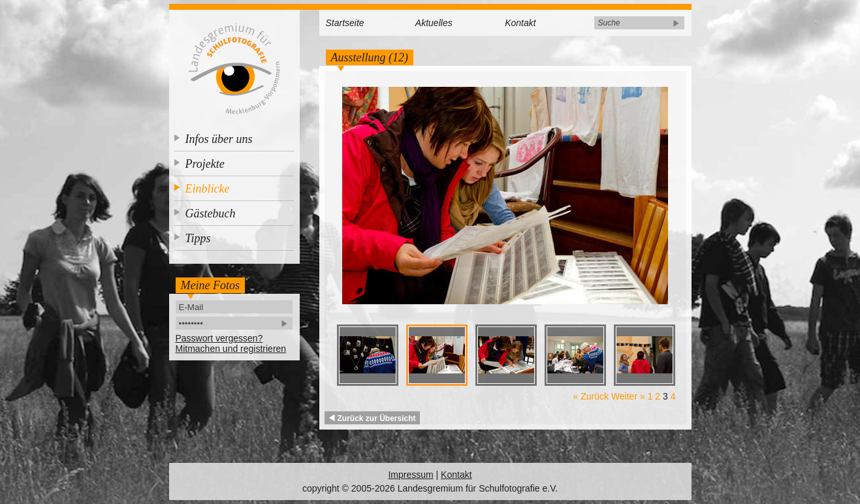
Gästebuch (211, 213)
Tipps (198, 238)
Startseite (345, 23)
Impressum (410, 475)
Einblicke (208, 189)
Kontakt (520, 23)
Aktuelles (434, 23)
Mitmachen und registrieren (231, 349)
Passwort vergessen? (219, 338)
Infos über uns (219, 139)
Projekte (205, 164)
